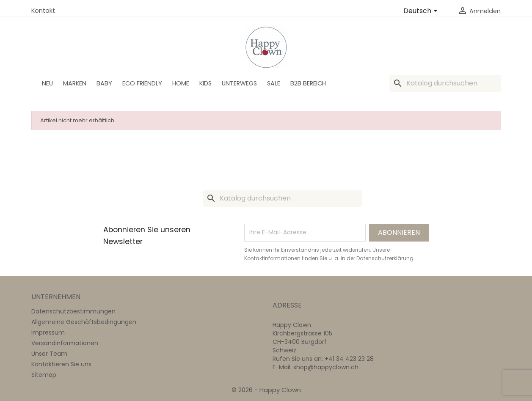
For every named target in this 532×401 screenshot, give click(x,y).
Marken (75, 83)
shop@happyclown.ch (326, 367)
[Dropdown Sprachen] (422, 11)
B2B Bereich (308, 83)
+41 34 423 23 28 (349, 359)
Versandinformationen (65, 343)
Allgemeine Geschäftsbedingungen (84, 322)
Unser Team (49, 354)
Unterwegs (239, 83)
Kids (205, 83)
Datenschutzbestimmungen (73, 311)
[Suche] (445, 83)
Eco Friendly (142, 83)
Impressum (48, 332)
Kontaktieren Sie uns (61, 364)
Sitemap (44, 375)
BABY (104, 83)
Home (181, 83)
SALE (274, 83)
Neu (47, 83)
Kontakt (43, 11)
